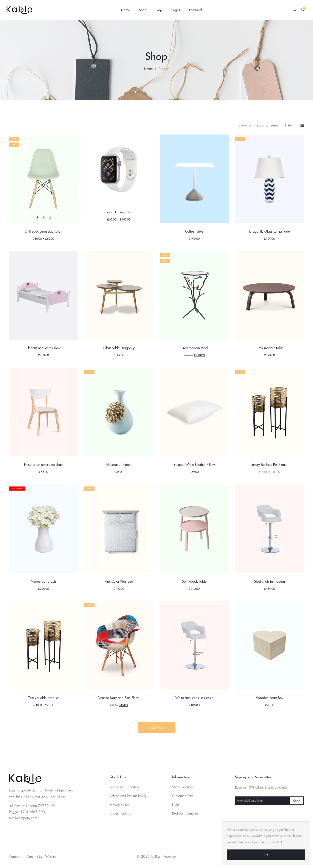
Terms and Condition (125, 787)
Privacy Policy (119, 804)
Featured (195, 10)
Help (176, 804)
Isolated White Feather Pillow (194, 464)
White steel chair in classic (194, 698)
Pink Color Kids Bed (119, 581)
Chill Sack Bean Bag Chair (43, 231)
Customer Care (183, 796)
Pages (176, 10)
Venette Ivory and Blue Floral (119, 698)
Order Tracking (120, 813)
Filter (290, 125)
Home (126, 10)
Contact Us (35, 857)
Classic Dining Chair (119, 212)
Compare (16, 857)
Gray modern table (270, 348)
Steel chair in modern (270, 581)
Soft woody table (194, 581)
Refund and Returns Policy (128, 796)
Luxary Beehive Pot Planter (270, 464)
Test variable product (43, 698)
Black (37, 218)
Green (50, 218)
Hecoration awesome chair (43, 464)
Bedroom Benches (185, 813)
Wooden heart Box (270, 698)
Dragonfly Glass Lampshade (270, 231)
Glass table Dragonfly (119, 348)
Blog (159, 10)
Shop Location (182, 787)
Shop (143, 10)
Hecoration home (119, 464)
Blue (43, 218)
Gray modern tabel (194, 348)
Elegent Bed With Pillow (43, 348)
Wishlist (51, 857)
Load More (156, 727)
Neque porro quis (44, 581)
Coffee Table (194, 231)
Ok (266, 855)
